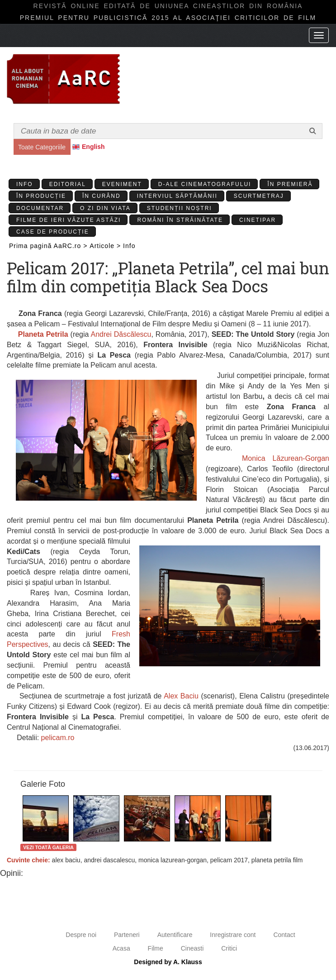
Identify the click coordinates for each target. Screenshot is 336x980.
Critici (229, 948)
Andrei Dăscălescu (121, 334)
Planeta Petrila (43, 334)
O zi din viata (105, 208)
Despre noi (81, 935)
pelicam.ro (58, 738)
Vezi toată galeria (48, 847)
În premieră (290, 184)
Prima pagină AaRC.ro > (48, 246)
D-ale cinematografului (205, 184)
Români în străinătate (180, 220)
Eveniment (122, 184)
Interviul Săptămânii (177, 196)
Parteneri (127, 935)
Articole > (105, 246)
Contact (284, 935)
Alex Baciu (181, 696)
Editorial (68, 184)
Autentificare (175, 935)
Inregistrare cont (233, 935)
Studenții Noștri (180, 208)
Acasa (121, 948)
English (93, 147)
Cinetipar (258, 220)
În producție (41, 196)
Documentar (40, 208)
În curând (102, 196)
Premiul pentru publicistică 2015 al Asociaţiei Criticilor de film (168, 18)
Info (25, 184)
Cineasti (192, 948)
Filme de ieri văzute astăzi (69, 220)
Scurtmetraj (259, 196)
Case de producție (53, 232)
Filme (156, 948)
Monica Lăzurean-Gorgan (286, 458)
